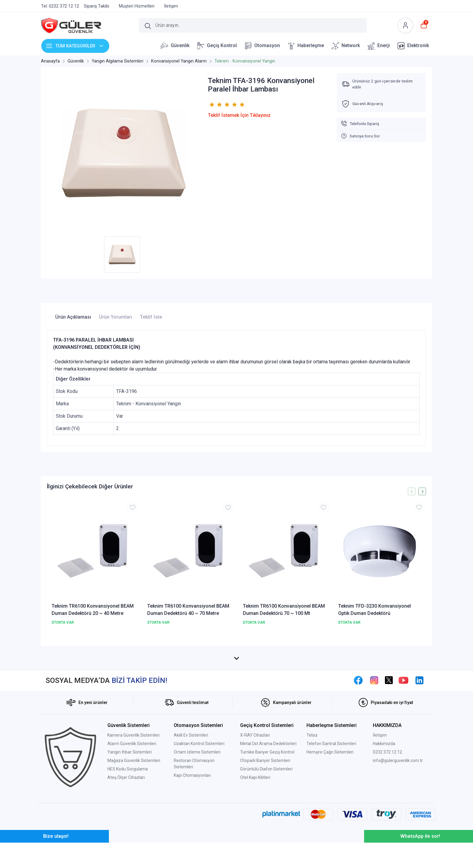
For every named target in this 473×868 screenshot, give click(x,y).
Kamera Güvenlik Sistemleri (133, 793)
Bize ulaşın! (56, 862)
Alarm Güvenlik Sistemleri (132, 802)
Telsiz (312, 793)
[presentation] (412, 492)
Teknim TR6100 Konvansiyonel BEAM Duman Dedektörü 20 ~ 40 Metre (93, 610)
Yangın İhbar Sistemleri (130, 810)
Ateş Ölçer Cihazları (126, 835)
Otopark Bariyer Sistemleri (265, 818)
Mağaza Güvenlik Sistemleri (134, 818)
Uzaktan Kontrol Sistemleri (199, 802)
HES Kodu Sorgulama (128, 827)
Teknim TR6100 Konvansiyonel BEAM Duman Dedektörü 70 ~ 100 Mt (284, 610)
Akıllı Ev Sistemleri (191, 793)
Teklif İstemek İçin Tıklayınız (239, 115)
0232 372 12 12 (387, 810)
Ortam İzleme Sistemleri (197, 810)
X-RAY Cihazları (255, 793)
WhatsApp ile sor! (420, 862)
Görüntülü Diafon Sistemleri (266, 827)
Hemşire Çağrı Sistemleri (330, 810)
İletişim (380, 793)
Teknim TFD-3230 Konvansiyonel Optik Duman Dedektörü (375, 610)
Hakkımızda (384, 802)
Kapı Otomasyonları (192, 833)
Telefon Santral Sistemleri (331, 802)
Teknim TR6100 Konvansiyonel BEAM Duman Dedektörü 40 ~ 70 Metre (188, 610)
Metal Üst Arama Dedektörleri (268, 802)
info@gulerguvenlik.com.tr (398, 818)
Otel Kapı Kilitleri (255, 835)
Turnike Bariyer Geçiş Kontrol (267, 810)
